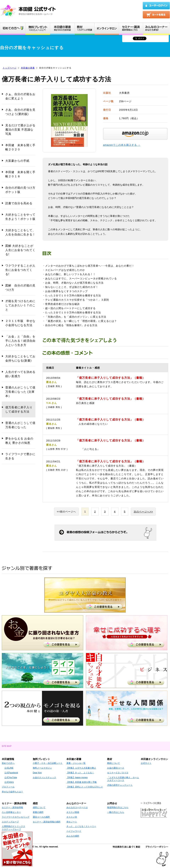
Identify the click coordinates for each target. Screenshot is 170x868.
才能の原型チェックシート (120, 785)
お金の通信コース (116, 768)
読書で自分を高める (19, 203)
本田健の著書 (28, 68)
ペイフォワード (74, 831)
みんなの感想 (73, 836)
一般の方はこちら (116, 812)
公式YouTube (11, 777)
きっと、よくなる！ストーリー (81, 826)
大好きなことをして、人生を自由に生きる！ (20, 232)
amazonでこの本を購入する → (122, 145)
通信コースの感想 (41, 817)
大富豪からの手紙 (17, 161)
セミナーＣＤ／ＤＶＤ (118, 773)
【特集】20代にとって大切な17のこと (85, 787)
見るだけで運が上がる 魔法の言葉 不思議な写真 (20, 130)
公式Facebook (11, 773)
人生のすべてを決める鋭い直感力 (20, 374)
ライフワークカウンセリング (16, 817)
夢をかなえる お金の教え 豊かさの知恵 (19, 441)
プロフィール (8, 787)
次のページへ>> (143, 512)
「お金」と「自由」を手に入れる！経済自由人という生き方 (20, 341)
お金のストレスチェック (44, 777)
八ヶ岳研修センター (11, 812)
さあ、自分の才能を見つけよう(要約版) (20, 112)
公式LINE (9, 768)
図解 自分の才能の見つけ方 (20, 288)
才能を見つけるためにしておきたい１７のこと (20, 305)
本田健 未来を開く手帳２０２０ (20, 147)
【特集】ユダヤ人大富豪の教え (81, 768)
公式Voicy (9, 782)
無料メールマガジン (42, 768)
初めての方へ (8, 763)
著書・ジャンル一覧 (76, 763)
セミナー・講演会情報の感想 (47, 822)
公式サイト (146, 763)
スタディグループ (10, 822)
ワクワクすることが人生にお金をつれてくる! (20, 270)
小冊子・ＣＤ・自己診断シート (48, 763)
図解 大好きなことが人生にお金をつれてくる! (20, 250)
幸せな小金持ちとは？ (12, 792)
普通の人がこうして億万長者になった (20, 425)
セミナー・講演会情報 (12, 807)
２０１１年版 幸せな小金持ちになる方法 (20, 323)
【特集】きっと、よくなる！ (80, 773)
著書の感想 (38, 812)
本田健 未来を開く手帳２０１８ (20, 174)
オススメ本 (72, 817)
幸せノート (72, 822)
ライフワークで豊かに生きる (20, 456)
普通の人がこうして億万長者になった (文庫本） (20, 392)
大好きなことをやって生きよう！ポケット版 (20, 217)
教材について (114, 763)
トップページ (10, 68)
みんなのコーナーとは (77, 807)
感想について (39, 807)
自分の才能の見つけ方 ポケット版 (20, 190)
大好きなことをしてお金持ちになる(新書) (20, 358)
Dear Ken (37, 773)
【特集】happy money (77, 777)
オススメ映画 (73, 812)
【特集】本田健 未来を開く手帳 (82, 782)
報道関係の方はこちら (118, 807)
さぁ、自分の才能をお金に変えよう (20, 96)
